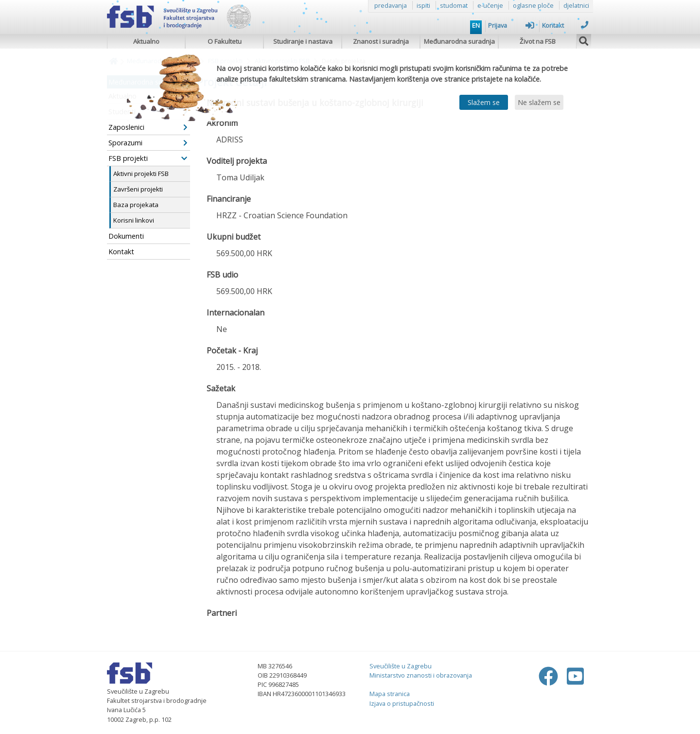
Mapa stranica (390, 694)
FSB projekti (148, 158)
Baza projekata (136, 205)
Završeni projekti (138, 189)
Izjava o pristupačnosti (402, 703)
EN (476, 25)
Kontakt (565, 25)
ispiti (423, 5)
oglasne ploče (533, 5)
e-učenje (490, 5)
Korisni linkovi (134, 220)
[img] (584, 40)
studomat (454, 5)
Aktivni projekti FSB (141, 174)
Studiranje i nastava (303, 41)
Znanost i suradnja (381, 41)
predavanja (391, 5)
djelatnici (576, 5)
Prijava (511, 25)
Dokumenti (126, 236)
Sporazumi (148, 143)
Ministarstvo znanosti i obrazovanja (421, 675)
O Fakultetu (225, 41)
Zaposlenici (148, 127)
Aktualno (146, 41)
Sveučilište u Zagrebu (401, 666)
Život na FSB (538, 41)
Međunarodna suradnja (459, 41)
